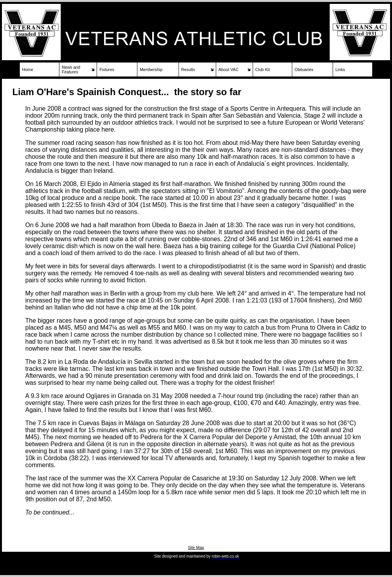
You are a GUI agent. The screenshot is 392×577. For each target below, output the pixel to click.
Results (188, 70)
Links (340, 70)
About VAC (229, 70)
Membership (151, 70)
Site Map (196, 547)
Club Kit (263, 70)
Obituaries (304, 70)
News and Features (71, 70)
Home (28, 70)
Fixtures (107, 70)
